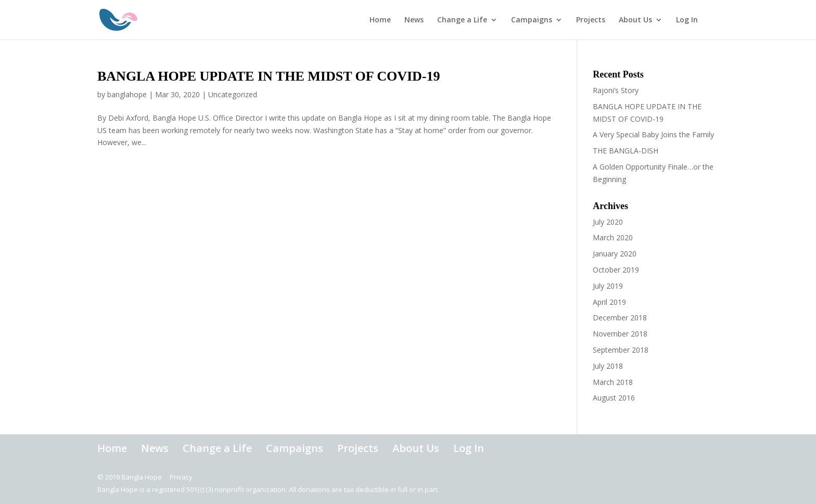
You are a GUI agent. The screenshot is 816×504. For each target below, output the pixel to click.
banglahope (127, 94)
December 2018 (620, 318)
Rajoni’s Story (616, 90)
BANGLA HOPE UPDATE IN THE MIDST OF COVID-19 (269, 76)
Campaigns (532, 20)
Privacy (181, 477)
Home (380, 20)
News (414, 20)
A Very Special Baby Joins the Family (653, 134)
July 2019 (608, 286)
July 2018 (608, 366)
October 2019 (616, 270)
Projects (591, 20)
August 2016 (614, 398)
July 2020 (608, 222)
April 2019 (609, 302)
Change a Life (462, 20)
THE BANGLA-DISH (626, 151)
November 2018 (620, 334)
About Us (635, 20)
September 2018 (621, 350)
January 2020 (615, 254)
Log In (687, 20)
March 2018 (613, 382)
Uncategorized (233, 94)
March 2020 (613, 237)
